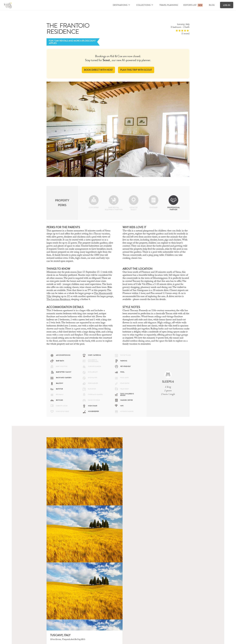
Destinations (121, 5)
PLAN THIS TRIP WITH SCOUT (137, 70)
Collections (145, 5)
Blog (212, 5)
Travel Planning (169, 5)
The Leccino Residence (58, 299)
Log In (227, 5)
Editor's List (190, 5)
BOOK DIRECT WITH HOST (98, 70)
